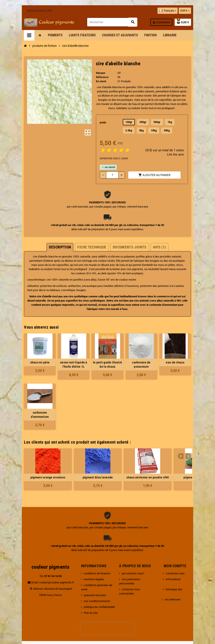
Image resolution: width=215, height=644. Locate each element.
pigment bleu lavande (83, 461)
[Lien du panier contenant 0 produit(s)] (198, 22)
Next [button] (202, 424)
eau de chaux (187, 350)
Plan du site (86, 592)
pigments (49, 265)
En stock (99, 81)
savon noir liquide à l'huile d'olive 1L (68, 352)
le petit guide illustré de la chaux (107, 352)
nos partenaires (133, 562)
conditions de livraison (92, 557)
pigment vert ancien (182, 461)
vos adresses (174, 574)
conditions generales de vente (96, 568)
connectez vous (177, 557)
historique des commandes (183, 568)
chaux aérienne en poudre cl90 (132, 461)
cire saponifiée (109, 100)
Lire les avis (190, 150)
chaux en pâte (28, 350)
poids (101, 118)
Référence (100, 77)
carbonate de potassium (147, 350)
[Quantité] (112, 171)
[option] (33, 455)
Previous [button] (195, 424)
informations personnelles (183, 562)
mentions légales (89, 562)
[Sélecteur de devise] (200, 11)
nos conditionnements (92, 580)
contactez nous (133, 568)
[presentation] (107, 607)
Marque (98, 73)
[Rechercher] (116, 22)
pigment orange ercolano (33, 461)
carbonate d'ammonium (114, 296)
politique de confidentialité (94, 586)
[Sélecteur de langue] (183, 11)
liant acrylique (161, 265)
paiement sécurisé (90, 574)
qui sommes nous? (135, 557)
